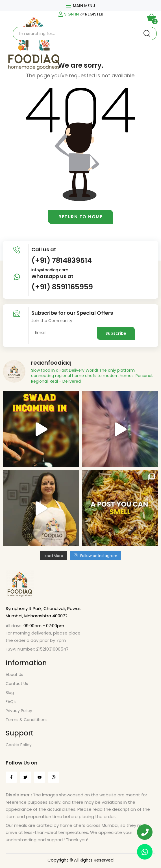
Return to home (80, 217)
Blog (10, 693)
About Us (14, 675)
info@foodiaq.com (50, 270)
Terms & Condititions (27, 720)
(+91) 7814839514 (62, 260)
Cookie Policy (19, 745)
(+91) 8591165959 (62, 287)
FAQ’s (11, 702)
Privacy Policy (19, 711)
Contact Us (17, 684)
